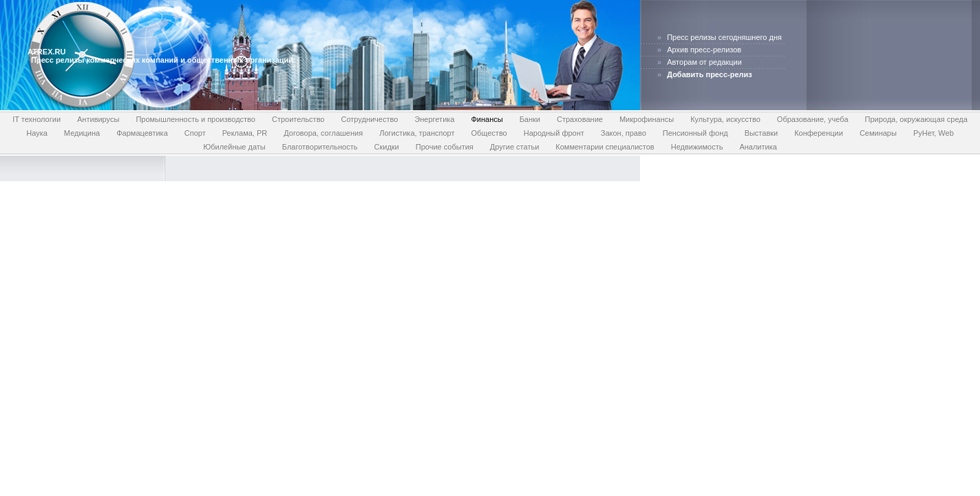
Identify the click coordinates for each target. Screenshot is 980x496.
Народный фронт (554, 133)
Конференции (819, 133)
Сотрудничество (370, 119)
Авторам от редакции (704, 62)
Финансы (487, 119)
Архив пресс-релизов (704, 50)
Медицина (82, 133)
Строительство (298, 119)
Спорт (195, 133)
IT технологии (36, 119)
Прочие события (445, 147)
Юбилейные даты (234, 147)
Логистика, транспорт (417, 133)
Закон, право (624, 133)
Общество (489, 133)
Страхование (580, 119)
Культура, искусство (725, 119)
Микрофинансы (647, 119)
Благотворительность (320, 147)
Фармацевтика (142, 133)
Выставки (761, 133)
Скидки (386, 147)
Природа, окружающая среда (916, 119)
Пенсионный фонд (695, 133)
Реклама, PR (245, 133)
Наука (37, 133)
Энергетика (434, 119)
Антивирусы (98, 119)
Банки (530, 119)
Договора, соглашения (323, 133)
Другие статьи (514, 147)
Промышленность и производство (195, 119)
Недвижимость (697, 147)
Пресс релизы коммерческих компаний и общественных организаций (162, 60)
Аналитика (758, 147)
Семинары (878, 133)
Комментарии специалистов (605, 147)
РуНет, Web (934, 133)
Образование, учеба (813, 119)
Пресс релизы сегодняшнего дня (724, 37)
